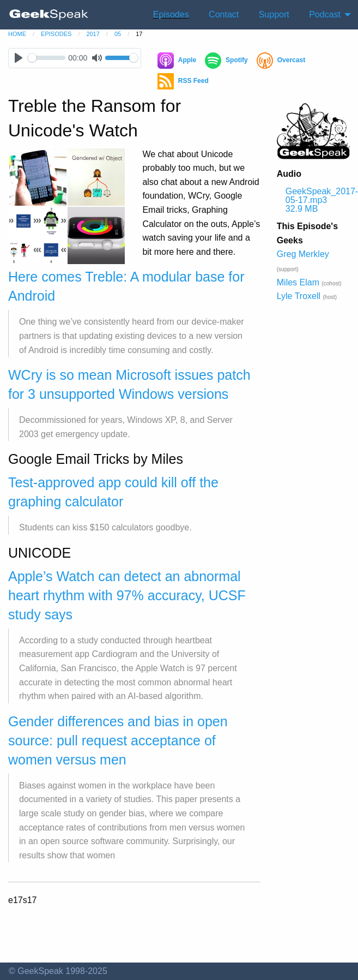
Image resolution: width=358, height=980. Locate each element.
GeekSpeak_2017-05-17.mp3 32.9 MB (318, 200)
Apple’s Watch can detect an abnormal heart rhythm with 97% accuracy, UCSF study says (127, 595)
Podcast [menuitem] (325, 14)
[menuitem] (49, 15)
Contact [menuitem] (224, 14)
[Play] (18, 58)
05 (118, 34)
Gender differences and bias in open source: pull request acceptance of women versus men (118, 740)
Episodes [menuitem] (171, 14)
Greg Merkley (303, 254)
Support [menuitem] (274, 14)
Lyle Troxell (299, 296)
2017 (93, 34)
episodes (56, 34)
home (17, 34)
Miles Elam (298, 282)
